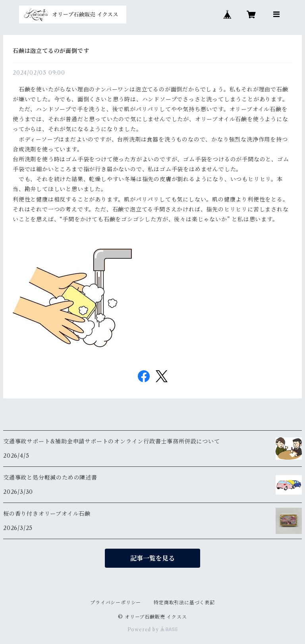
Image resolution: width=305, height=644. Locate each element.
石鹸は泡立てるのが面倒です (51, 51)
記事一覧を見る (152, 558)
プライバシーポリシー (116, 602)
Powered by (153, 629)
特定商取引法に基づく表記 (184, 602)
